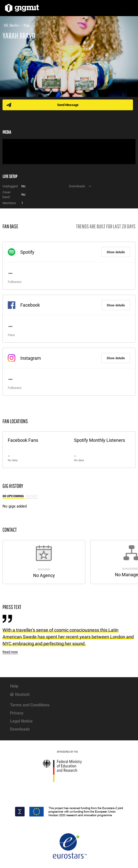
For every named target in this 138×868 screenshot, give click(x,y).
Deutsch (22, 694)
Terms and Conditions (30, 705)
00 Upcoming (14, 496)
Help (14, 686)
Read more (10, 652)
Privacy (17, 713)
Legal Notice (21, 721)
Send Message (68, 105)
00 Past (32, 496)
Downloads (20, 729)
